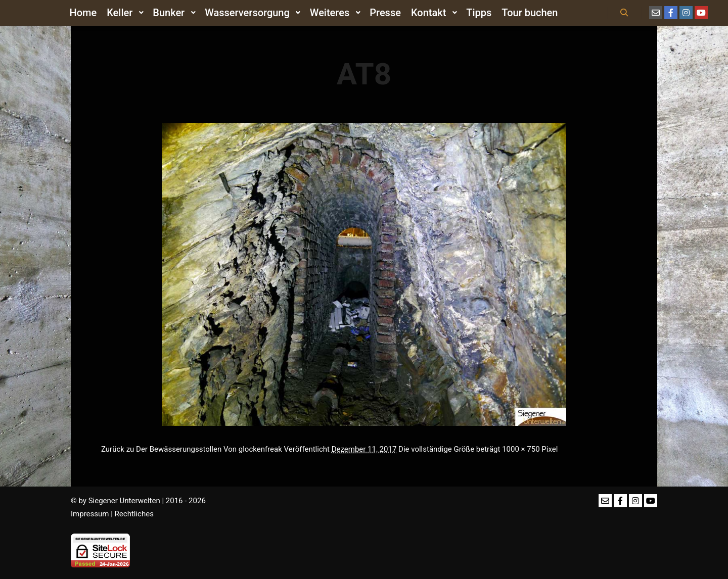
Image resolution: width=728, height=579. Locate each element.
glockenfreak (260, 449)
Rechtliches (134, 514)
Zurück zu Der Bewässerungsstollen (161, 449)
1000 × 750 (521, 449)
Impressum (90, 514)
